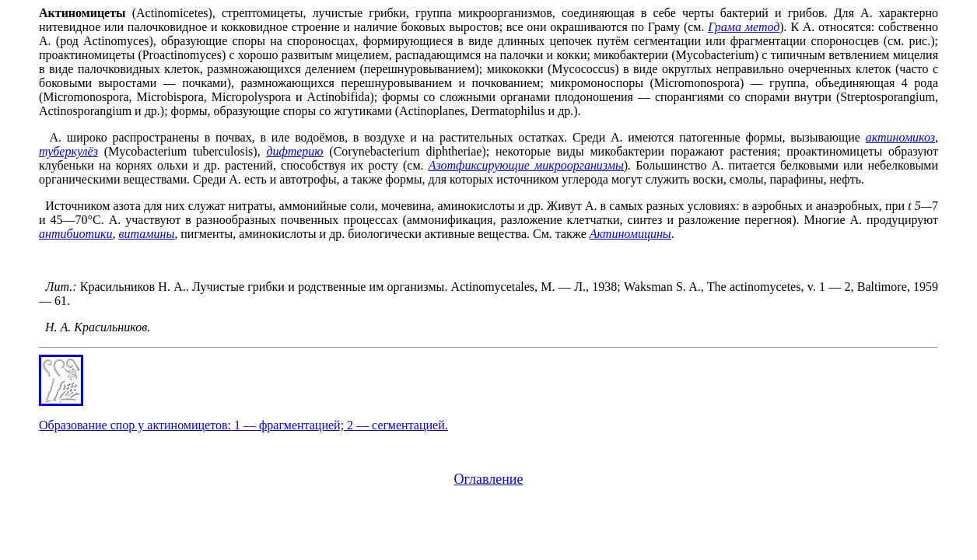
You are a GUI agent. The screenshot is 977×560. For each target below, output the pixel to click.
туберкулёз (68, 151)
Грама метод (744, 27)
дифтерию (294, 151)
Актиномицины (630, 234)
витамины (147, 234)
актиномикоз (900, 137)
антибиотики (76, 234)
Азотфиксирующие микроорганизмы (526, 165)
